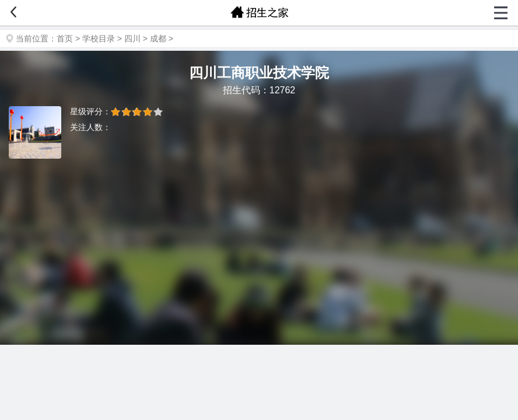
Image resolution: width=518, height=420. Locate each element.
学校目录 (99, 38)
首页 (65, 38)
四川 (132, 38)
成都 (158, 38)
